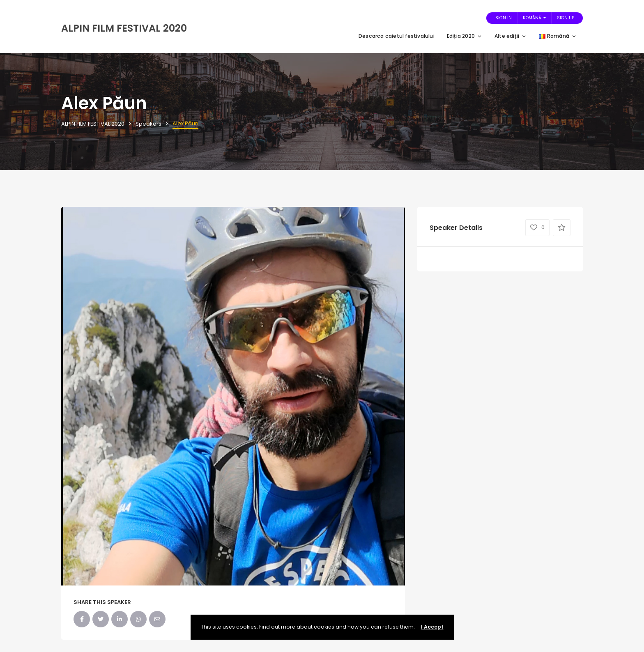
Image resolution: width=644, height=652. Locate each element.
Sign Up (566, 18)
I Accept (432, 627)
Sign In (504, 18)
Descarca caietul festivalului (397, 36)
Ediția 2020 (465, 36)
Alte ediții (511, 36)
